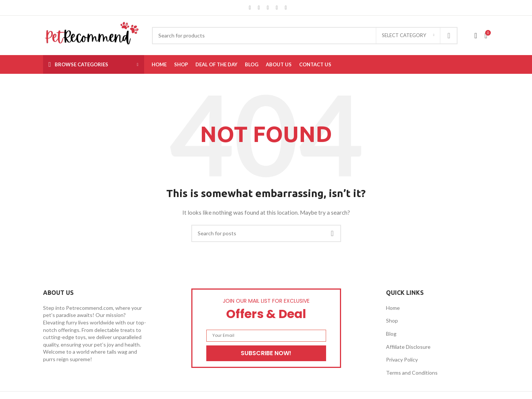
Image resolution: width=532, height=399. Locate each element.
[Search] (305, 36)
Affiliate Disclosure (408, 347)
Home (393, 308)
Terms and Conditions (412, 373)
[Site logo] (92, 35)
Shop (392, 321)
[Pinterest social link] (268, 8)
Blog (391, 334)
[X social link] (259, 8)
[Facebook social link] (250, 8)
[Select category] (408, 36)
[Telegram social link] (286, 8)
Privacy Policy (402, 359)
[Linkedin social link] (277, 8)
